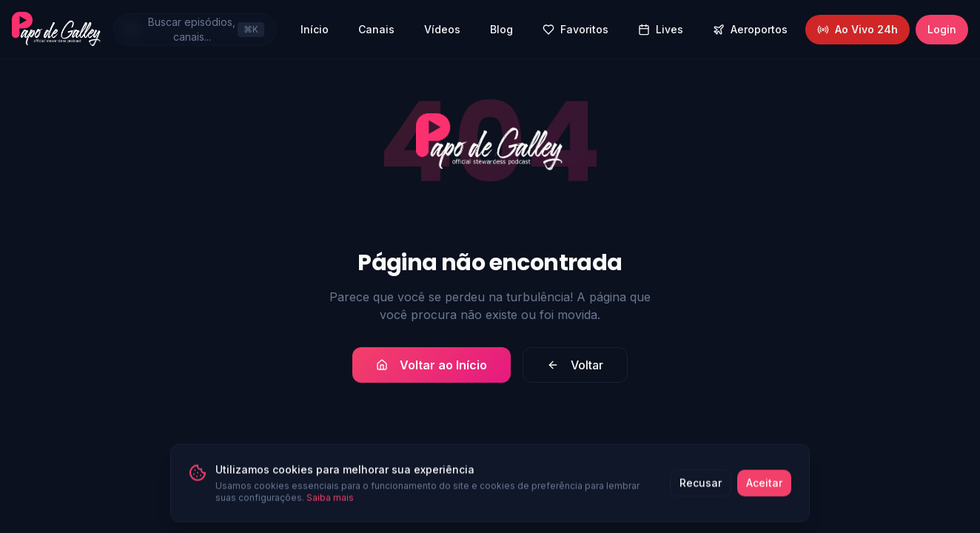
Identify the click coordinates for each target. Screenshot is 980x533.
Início (315, 29)
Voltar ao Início (432, 365)
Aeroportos (750, 29)
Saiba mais (330, 502)
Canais (376, 29)
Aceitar (764, 487)
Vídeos (442, 29)
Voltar (575, 365)
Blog (501, 29)
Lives (661, 29)
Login (942, 29)
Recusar (701, 487)
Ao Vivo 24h (858, 29)
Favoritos (575, 29)
